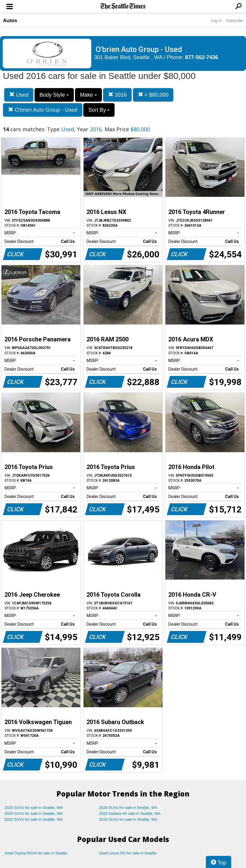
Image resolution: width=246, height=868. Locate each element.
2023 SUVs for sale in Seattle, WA (34, 813)
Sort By (99, 110)
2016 (117, 95)
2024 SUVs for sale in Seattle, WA (128, 808)
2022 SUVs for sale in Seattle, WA (34, 819)
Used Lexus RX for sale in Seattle (128, 853)
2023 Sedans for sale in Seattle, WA (130, 813)
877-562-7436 (202, 57)
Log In (216, 21)
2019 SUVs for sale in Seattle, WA (128, 819)
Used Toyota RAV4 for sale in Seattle (36, 853)
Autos (10, 21)
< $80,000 (153, 95)
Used (19, 95)
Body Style (54, 95)
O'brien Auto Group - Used (43, 110)
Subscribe (234, 21)
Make (88, 95)
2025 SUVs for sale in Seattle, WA (34, 808)
